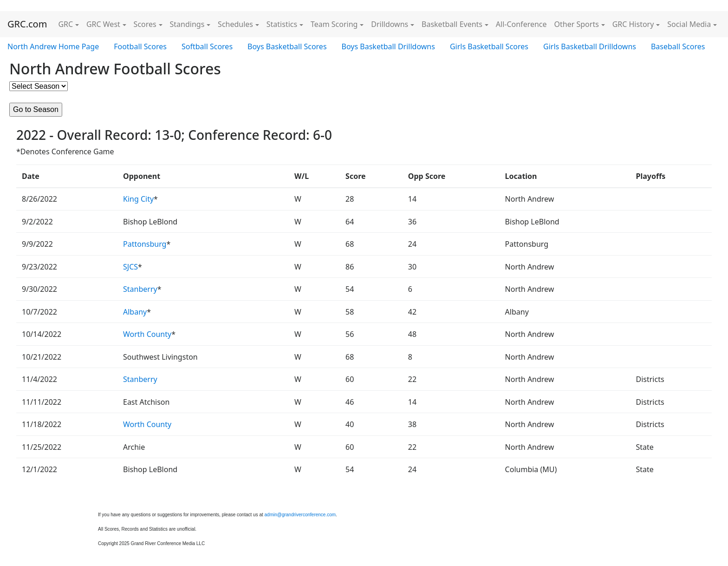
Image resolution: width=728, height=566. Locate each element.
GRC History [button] (633, 24)
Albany (135, 312)
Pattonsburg (145, 244)
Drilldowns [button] (390, 24)
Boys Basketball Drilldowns (388, 46)
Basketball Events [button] (452, 24)
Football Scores (140, 46)
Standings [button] (187, 24)
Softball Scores (207, 46)
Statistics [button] (282, 24)
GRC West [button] (103, 24)
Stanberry (140, 289)
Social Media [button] (689, 24)
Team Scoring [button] (334, 24)
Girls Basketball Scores (489, 46)
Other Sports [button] (577, 24)
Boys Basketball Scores (287, 46)
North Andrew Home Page (53, 46)
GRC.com (27, 24)
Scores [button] (145, 24)
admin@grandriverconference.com (300, 515)
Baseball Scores (678, 46)
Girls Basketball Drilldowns (590, 46)
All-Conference (521, 24)
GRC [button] (65, 24)
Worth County (147, 334)
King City (138, 199)
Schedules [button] (235, 24)
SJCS (130, 267)
